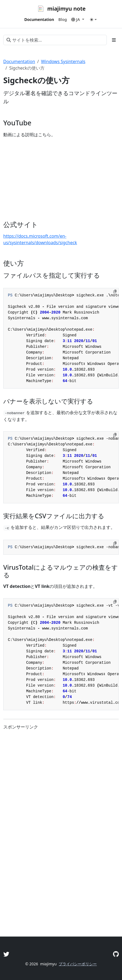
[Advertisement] (61, 862)
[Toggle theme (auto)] (93, 20)
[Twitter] (6, 954)
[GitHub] (116, 954)
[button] (78, 20)
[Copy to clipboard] (115, 291)
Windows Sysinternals (63, 61)
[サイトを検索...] (55, 40)
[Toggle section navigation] (114, 40)
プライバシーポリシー (78, 964)
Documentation (19, 61)
